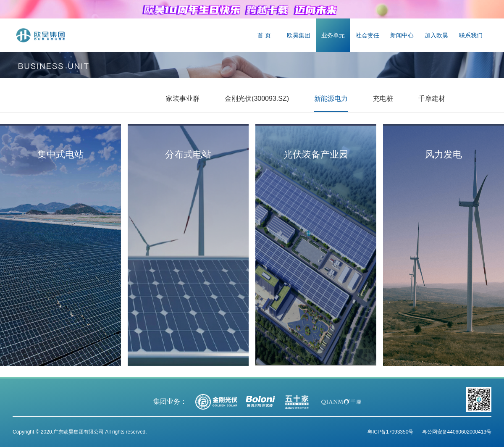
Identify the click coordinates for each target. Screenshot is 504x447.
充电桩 (383, 99)
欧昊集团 (299, 35)
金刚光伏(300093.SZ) (257, 99)
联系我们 (471, 35)
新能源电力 (331, 99)
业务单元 (333, 35)
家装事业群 (183, 99)
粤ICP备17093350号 (390, 432)
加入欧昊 (436, 35)
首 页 (264, 35)
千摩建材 (432, 99)
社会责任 (367, 35)
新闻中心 (402, 35)
